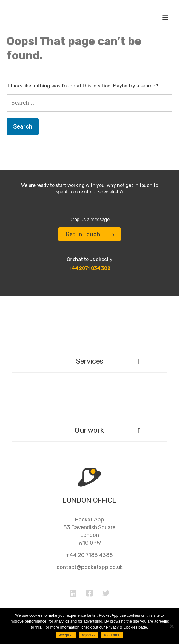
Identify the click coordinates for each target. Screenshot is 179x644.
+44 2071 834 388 (90, 268)
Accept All (66, 635)
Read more (112, 635)
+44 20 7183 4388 (89, 555)
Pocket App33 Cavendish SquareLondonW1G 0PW (89, 531)
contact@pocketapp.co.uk (90, 567)
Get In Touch (90, 234)
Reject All (88, 635)
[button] (165, 17)
